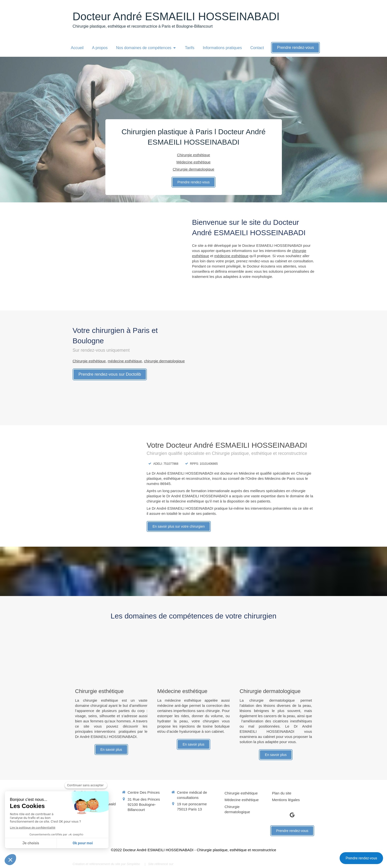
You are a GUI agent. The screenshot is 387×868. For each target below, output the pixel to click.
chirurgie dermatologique (164, 361)
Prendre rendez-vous (361, 858)
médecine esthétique (231, 256)
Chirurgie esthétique (89, 361)
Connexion (306, 863)
